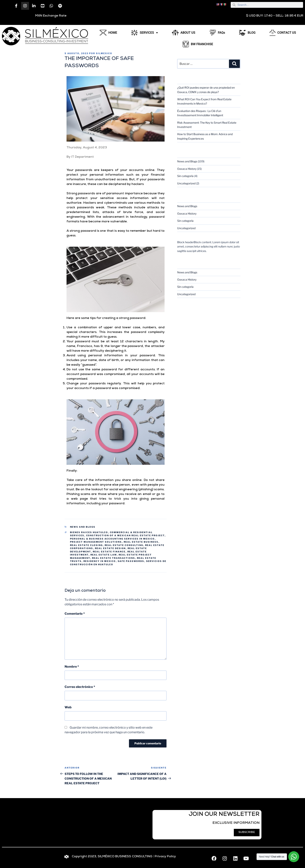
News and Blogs (83, 527)
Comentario (75, 614)
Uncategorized (186, 183)
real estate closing (86, 545)
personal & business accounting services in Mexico (112, 539)
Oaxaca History (187, 169)
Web (68, 707)
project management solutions (96, 542)
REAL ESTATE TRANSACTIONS (114, 558)
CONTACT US (283, 33)
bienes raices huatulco (89, 532)
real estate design (110, 548)
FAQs (217, 33)
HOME (108, 33)
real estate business (141, 542)
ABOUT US (184, 33)
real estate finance (109, 552)
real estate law (104, 555)
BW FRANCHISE (198, 44)
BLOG (247, 33)
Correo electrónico (80, 687)
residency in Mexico (100, 561)
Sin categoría (185, 176)
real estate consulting (124, 545)
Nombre (72, 667)
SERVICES (144, 33)
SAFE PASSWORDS (131, 561)
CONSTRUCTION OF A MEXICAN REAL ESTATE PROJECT (125, 535)
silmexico (104, 53)
